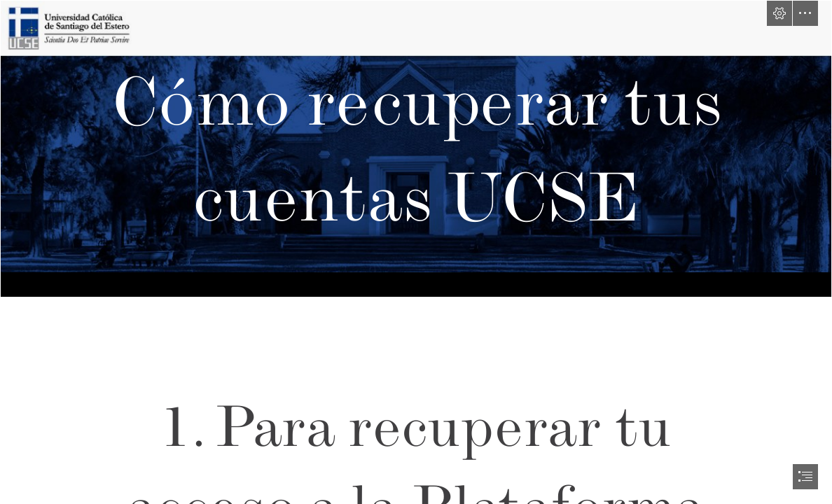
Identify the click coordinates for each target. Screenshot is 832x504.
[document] (416, 252)
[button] (779, 13)
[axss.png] (416, 149)
